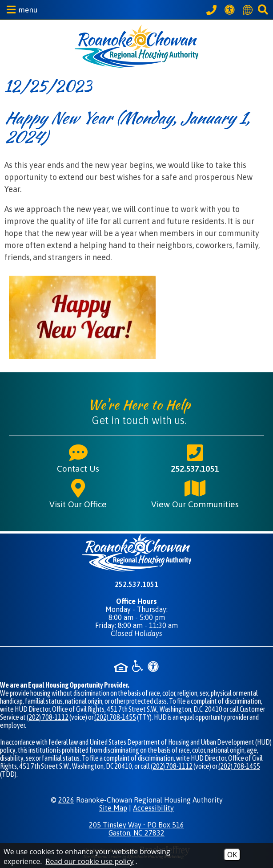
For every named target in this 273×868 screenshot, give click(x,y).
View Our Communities (195, 493)
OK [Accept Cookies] (232, 855)
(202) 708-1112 (48, 717)
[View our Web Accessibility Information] (231, 10)
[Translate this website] (249, 10)
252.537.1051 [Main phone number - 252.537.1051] (195, 458)
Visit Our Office (78, 493)
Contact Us (78, 458)
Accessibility (153, 808)
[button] (20, 10)
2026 (66, 800)
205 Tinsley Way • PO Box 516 (136, 829)
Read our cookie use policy (90, 861)
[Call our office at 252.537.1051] (213, 10)
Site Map (113, 808)
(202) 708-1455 (115, 717)
